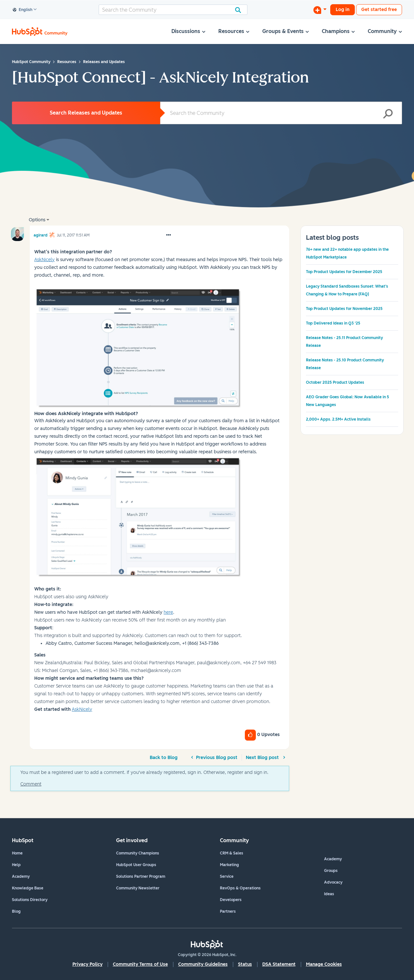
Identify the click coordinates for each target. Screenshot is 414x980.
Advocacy (333, 882)
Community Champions (138, 853)
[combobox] (173, 10)
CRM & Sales (232, 853)
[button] (169, 235)
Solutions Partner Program (141, 876)
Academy (21, 876)
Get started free (379, 10)
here (168, 612)
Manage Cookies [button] (324, 964)
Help (16, 865)
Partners (228, 911)
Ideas (329, 894)
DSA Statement (279, 964)
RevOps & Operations (240, 888)
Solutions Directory (30, 900)
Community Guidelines (203, 964)
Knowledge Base (28, 888)
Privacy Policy (87, 964)
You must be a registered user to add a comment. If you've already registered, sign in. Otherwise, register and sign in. (144, 772)
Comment (31, 784)
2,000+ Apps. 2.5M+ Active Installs (338, 419)
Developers (231, 900)
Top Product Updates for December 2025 (344, 272)
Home (17, 853)
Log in (343, 10)
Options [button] (37, 220)
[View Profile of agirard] (41, 234)
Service (227, 876)
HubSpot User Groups (136, 865)
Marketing (229, 865)
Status (245, 964)
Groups (331, 871)
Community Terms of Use (140, 964)
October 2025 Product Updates (335, 382)
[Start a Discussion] (320, 10)
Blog (16, 911)
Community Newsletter (138, 888)
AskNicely (82, 709)
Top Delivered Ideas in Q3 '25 (333, 323)
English (23, 10)
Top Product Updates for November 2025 (344, 309)
